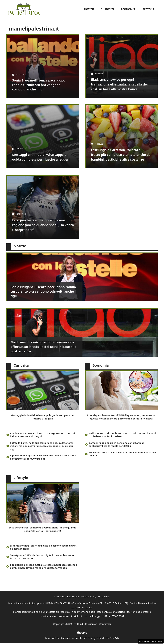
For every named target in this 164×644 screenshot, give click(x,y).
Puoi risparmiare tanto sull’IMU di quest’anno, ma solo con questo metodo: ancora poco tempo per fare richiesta (121, 417)
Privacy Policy (88, 596)
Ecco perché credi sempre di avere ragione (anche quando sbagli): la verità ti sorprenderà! (43, 529)
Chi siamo (60, 596)
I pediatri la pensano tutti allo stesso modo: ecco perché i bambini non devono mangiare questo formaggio (43, 566)
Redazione (73, 596)
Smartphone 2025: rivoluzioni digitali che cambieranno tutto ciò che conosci (42, 557)
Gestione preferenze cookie (151, 641)
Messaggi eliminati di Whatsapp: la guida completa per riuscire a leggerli (43, 417)
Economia (128, 9)
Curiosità (108, 9)
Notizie (89, 9)
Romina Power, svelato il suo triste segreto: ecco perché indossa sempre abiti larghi (43, 435)
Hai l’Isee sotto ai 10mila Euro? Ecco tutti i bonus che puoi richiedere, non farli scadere (122, 435)
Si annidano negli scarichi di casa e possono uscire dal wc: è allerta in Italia (44, 547)
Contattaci (105, 624)
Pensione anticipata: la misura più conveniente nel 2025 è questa (122, 454)
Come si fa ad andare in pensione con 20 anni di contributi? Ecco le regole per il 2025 (117, 444)
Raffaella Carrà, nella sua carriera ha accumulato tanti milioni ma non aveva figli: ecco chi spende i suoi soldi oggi (42, 446)
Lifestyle (148, 9)
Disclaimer (104, 596)
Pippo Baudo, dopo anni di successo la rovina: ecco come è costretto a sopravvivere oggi (43, 457)
